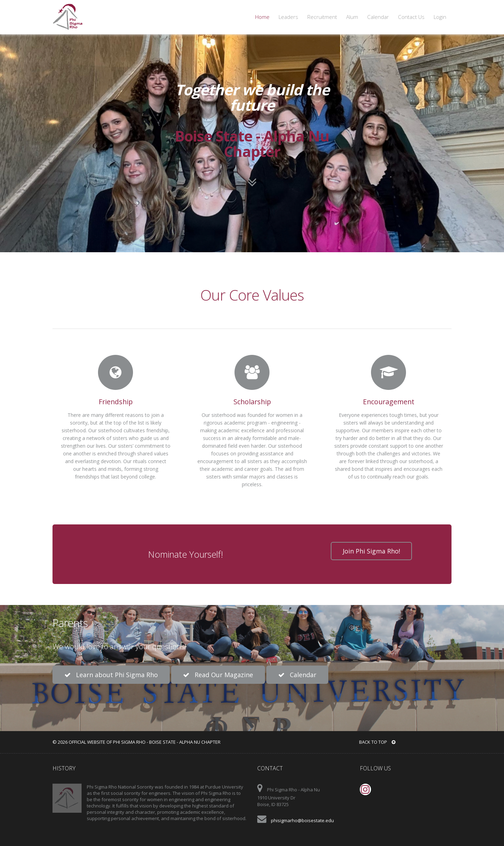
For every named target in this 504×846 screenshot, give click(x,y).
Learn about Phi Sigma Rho (111, 675)
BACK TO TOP (377, 742)
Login (440, 17)
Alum (352, 17)
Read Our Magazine (218, 675)
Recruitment (322, 17)
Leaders (288, 17)
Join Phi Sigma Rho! (371, 551)
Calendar (378, 17)
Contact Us (411, 17)
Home (262, 17)
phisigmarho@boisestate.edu (302, 820)
